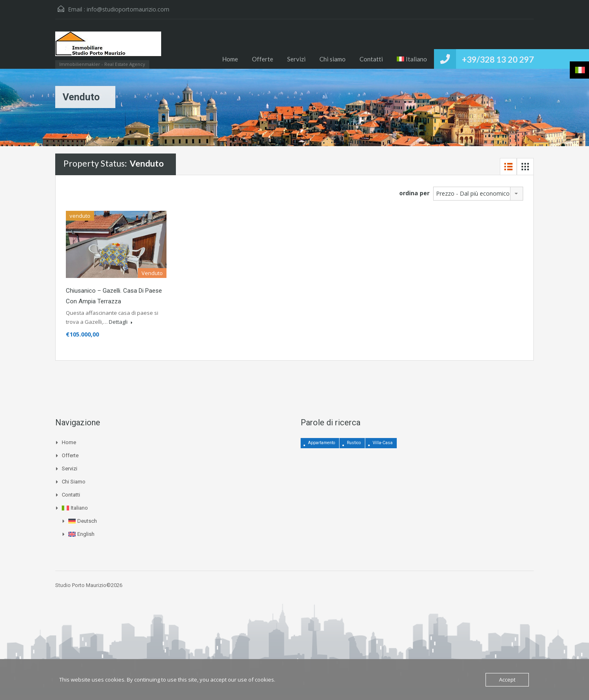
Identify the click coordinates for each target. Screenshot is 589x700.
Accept (507, 680)
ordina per (414, 193)
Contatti (371, 59)
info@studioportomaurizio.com (128, 9)
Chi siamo (333, 59)
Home (230, 59)
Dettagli (121, 322)
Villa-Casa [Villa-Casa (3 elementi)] (383, 443)
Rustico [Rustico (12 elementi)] (354, 443)
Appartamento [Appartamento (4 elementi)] (321, 443)
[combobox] (478, 194)
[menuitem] (412, 59)
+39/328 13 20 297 (498, 59)
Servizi (296, 59)
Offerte (263, 59)
